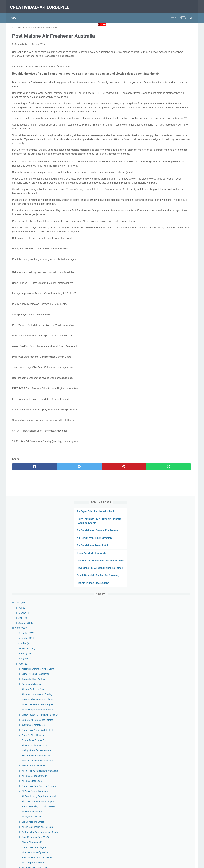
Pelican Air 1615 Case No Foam (169, 543)
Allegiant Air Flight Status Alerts (169, 293)
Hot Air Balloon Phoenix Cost (168, 288)
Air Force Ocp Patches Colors (168, 471)
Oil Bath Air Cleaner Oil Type (167, 601)
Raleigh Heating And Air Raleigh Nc (171, 497)
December (158, 165)
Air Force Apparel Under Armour (169, 242)
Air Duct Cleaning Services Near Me (171, 435)
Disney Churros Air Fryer (166, 374)
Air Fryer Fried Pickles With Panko (166, 36)
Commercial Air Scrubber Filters (169, 631)
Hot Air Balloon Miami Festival (168, 446)
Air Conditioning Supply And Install (171, 328)
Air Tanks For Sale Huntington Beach (172, 364)
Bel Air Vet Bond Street (165, 354)
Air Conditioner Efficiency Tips (168, 671)
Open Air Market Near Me (161, 77)
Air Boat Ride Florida (164, 344)
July (155, 140)
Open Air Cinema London (166, 581)
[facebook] (27, 504)
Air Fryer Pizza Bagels (164, 349)
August (157, 186)
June (156, 196)
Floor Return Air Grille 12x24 (167, 369)
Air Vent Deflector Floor (165, 221)
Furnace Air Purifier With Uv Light (170, 262)
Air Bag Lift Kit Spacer (164, 681)
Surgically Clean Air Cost (166, 211)
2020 (153, 160)
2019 (153, 771)
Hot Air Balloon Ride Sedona (163, 115)
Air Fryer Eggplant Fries (165, 466)
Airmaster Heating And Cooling (169, 226)
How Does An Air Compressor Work (171, 642)
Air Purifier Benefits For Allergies (169, 237)
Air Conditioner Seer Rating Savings (171, 441)
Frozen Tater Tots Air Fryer (167, 272)
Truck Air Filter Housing (165, 267)
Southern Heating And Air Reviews (170, 611)
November (158, 170)
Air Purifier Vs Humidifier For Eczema (172, 303)
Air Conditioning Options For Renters (167, 55)
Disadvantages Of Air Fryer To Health (172, 247)
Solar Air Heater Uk (163, 736)
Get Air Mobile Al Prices (165, 515)
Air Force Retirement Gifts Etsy (169, 616)
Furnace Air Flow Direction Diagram (171, 318)
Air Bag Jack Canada (164, 410)
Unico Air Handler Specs (165, 430)
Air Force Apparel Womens (167, 323)
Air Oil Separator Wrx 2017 (167, 395)
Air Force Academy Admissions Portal (172, 676)
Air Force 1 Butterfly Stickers (168, 385)
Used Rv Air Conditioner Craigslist (170, 626)
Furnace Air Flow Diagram (166, 379)
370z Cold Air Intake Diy (165, 257)
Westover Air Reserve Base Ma (169, 700)
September (159, 181)
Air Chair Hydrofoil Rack (165, 731)
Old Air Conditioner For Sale (167, 476)
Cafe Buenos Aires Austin (166, 492)
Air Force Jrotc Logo (164, 313)
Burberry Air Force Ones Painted (169, 252)
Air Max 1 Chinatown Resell (167, 277)
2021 (153, 135)
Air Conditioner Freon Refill (162, 70)
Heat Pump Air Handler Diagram (169, 637)
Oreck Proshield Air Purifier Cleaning (168, 108)
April (155, 150)
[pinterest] (87, 504)
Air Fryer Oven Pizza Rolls (166, 400)
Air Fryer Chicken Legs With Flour (170, 695)
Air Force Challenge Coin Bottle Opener (173, 461)
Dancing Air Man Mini (164, 596)
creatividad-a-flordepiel (42, 4)
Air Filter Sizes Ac (162, 621)
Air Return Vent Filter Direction (164, 62)
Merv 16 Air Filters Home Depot (169, 660)
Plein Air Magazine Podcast (167, 606)
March (157, 756)
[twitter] (57, 504)
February (158, 761)
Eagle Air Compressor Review (168, 420)
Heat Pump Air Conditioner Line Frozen (173, 486)
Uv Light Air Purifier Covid (166, 665)
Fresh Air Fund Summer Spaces (169, 390)
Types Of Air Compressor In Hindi (170, 562)
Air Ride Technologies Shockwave (170, 591)
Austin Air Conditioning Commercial (171, 405)
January (158, 155)
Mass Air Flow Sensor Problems (169, 231)
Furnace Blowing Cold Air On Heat (170, 339)
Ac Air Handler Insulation (166, 567)
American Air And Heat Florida (168, 556)
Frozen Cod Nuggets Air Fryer (168, 451)
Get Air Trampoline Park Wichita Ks (171, 586)
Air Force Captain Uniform (166, 308)
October (157, 175)
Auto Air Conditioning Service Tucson (172, 456)
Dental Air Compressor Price (167, 206)
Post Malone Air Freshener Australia (171, 415)
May (156, 145)
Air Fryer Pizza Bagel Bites (166, 510)
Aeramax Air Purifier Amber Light (170, 201)
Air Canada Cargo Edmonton (168, 741)
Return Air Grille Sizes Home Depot (170, 538)
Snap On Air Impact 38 (165, 647)
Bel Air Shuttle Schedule (165, 298)
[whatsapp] (118, 504)
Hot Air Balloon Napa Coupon (168, 425)
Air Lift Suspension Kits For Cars (169, 359)
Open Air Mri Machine (164, 216)
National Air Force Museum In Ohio (171, 481)
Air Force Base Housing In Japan (170, 333)
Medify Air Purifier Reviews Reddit (170, 283)
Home (15, 13)
